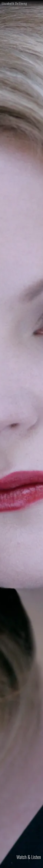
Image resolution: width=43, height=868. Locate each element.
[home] (12, 3)
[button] (40, 3)
